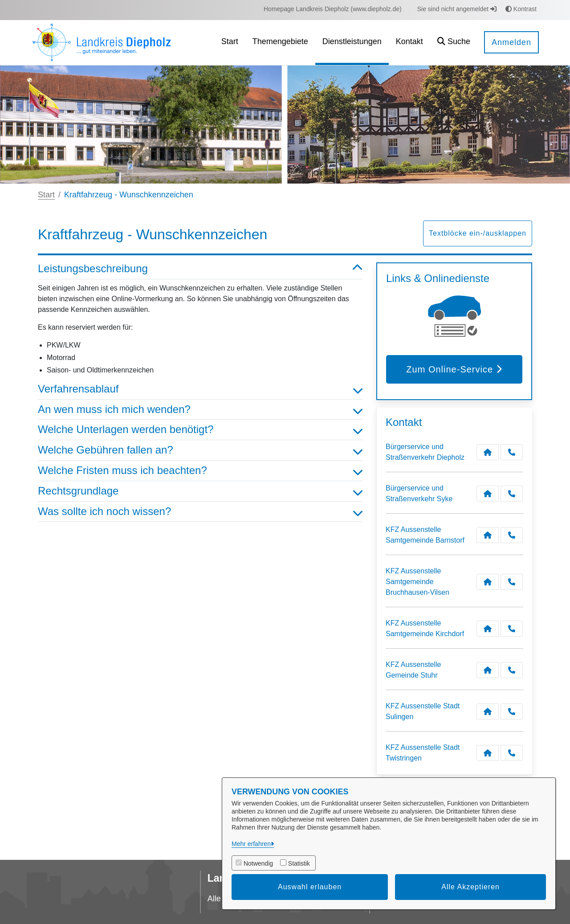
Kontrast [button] (521, 9)
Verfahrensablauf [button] (200, 389)
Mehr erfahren (251, 844)
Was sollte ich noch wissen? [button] (200, 512)
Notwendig (258, 863)
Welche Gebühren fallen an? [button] (200, 450)
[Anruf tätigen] (512, 452)
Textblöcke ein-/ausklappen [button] (478, 233)
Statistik (299, 863)
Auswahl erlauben (310, 887)
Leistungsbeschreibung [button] (200, 269)
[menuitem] (333, 9)
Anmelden (511, 42)
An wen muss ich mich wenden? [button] (200, 410)
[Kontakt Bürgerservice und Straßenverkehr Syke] (488, 494)
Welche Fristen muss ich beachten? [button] (200, 471)
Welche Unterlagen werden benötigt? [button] (200, 430)
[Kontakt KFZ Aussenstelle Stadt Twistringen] (488, 753)
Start (46, 195)
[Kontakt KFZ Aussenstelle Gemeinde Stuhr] (488, 670)
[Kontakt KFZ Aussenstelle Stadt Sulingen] (488, 711)
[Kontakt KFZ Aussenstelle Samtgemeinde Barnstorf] (488, 535)
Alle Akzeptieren (470, 887)
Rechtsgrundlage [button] (200, 491)
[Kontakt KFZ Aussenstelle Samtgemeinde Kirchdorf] (488, 629)
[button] (454, 43)
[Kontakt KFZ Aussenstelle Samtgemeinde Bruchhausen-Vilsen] (488, 582)
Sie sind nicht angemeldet (457, 9)
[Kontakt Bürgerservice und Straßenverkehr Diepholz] (488, 452)
